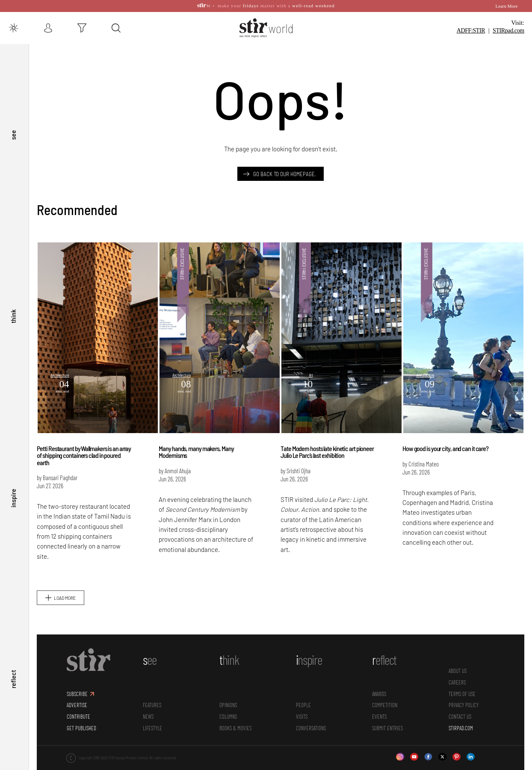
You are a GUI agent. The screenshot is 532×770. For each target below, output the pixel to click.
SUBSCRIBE (77, 683)
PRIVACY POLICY (464, 694)
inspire (13, 493)
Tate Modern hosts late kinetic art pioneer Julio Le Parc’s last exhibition (327, 441)
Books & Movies (235, 717)
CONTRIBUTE (78, 705)
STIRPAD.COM (461, 717)
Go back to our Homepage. (285, 163)
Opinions (228, 694)
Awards (379, 683)
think (13, 309)
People (303, 694)
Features (152, 694)
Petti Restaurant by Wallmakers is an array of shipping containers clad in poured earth (84, 444)
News (148, 705)
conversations (311, 717)
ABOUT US (458, 660)
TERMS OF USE (462, 683)
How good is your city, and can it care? (445, 438)
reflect (13, 678)
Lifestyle (152, 717)
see (13, 124)
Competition (385, 694)
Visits (302, 705)
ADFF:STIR (471, 19)
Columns (228, 705)
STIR (508, 19)
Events (379, 705)
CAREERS (457, 671)
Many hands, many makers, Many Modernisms (196, 441)
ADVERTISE (77, 694)
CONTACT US (460, 705)
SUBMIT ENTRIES (387, 717)
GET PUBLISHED (81, 717)
